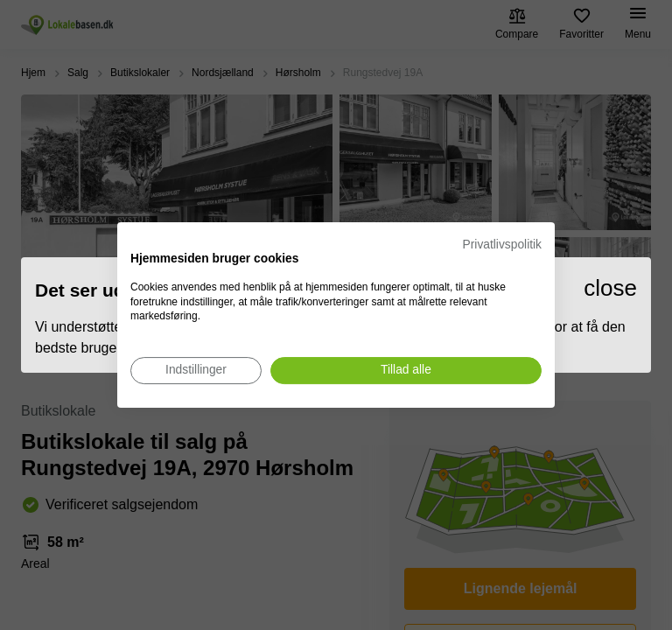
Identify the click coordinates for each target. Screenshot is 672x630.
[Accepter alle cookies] (406, 371)
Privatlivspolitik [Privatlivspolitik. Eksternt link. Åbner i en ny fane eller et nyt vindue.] (502, 245)
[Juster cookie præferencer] (196, 371)
